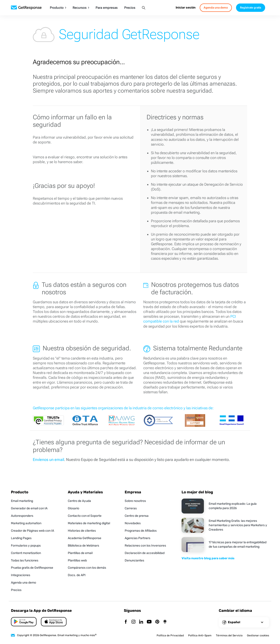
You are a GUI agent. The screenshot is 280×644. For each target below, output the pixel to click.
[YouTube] (149, 622)
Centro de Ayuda (79, 501)
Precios (130, 8)
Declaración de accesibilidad (145, 553)
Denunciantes (134, 560)
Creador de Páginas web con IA (32, 531)
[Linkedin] (141, 622)
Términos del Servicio (229, 635)
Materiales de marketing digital (89, 523)
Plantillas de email (80, 553)
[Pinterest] (157, 622)
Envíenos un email (48, 460)
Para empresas (107, 8)
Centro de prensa (137, 516)
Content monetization (26, 553)
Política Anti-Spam (200, 635)
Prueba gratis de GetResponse (32, 568)
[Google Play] (54, 622)
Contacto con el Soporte (85, 516)
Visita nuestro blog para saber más (208, 558)
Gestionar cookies (258, 635)
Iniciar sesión (186, 8)
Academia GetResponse (85, 538)
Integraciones (21, 575)
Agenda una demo (24, 583)
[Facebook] (126, 622)
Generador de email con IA (29, 508)
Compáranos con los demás (87, 568)
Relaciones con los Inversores (145, 546)
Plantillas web (77, 560)
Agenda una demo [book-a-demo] (216, 8)
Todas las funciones (25, 560)
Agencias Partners (137, 538)
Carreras (131, 508)
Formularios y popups (26, 546)
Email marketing (22, 501)
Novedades (133, 523)
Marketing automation (26, 523)
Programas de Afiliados (141, 531)
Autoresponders (22, 516)
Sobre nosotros (135, 501)
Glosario (73, 508)
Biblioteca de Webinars (83, 546)
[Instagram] (133, 622)
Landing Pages (21, 538)
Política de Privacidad (170, 635)
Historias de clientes (82, 531)
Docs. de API (77, 575)
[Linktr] (165, 622)
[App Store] (24, 622)
